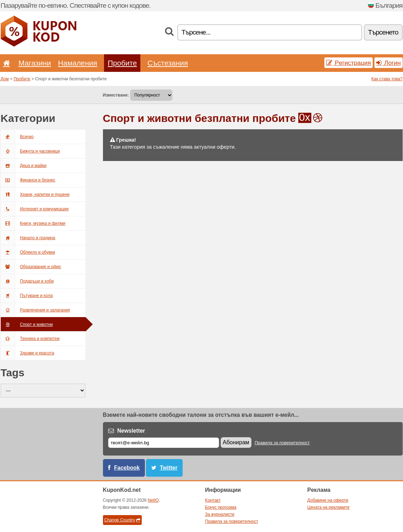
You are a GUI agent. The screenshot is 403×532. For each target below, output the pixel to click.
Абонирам (236, 442)
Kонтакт (213, 500)
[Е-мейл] (164, 443)
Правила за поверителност (282, 443)
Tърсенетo (383, 32)
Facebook (127, 468)
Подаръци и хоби (27, 281)
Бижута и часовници (30, 151)
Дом (5, 79)
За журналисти (220, 514)
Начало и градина (28, 238)
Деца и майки (24, 166)
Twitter (169, 468)
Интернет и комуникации (35, 209)
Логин (389, 63)
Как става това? (387, 79)
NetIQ (153, 500)
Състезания (168, 63)
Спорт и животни (27, 324)
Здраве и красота (28, 353)
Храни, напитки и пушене (35, 194)
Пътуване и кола (27, 296)
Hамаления (78, 63)
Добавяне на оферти (328, 500)
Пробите (122, 63)
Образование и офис (31, 267)
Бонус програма (221, 507)
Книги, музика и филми (33, 223)
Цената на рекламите (329, 507)
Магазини (35, 63)
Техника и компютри (30, 339)
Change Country (122, 520)
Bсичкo (17, 137)
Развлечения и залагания (35, 310)
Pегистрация (349, 63)
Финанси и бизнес (28, 180)
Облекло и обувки (28, 252)
